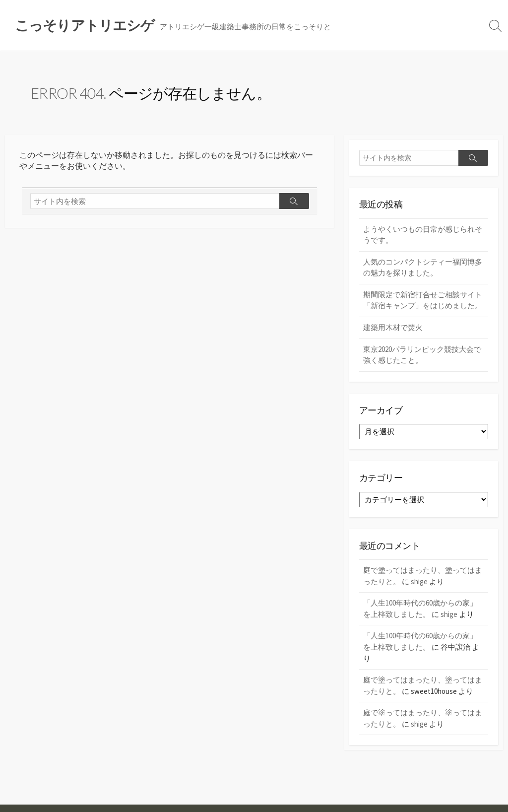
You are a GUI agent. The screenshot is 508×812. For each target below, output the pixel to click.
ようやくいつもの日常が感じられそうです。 (423, 235)
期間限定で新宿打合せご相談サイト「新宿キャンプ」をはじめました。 (423, 300)
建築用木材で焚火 (393, 327)
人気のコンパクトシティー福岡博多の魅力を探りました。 (423, 268)
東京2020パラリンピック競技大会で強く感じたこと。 (422, 355)
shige (419, 581)
